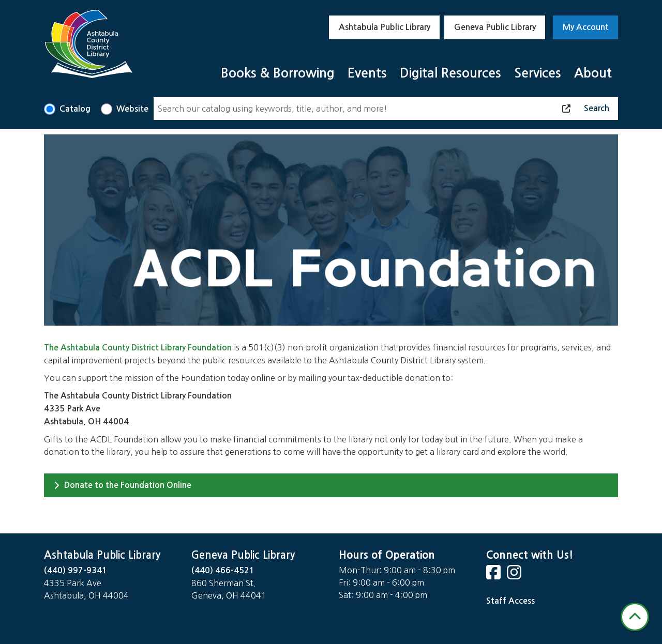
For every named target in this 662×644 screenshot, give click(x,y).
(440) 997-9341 (76, 570)
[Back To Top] (635, 617)
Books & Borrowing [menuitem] (278, 73)
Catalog (75, 109)
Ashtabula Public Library (385, 27)
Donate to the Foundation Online (123, 485)
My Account (586, 27)
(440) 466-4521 (223, 570)
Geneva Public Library (495, 27)
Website (132, 109)
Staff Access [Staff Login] (510, 601)
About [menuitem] (593, 73)
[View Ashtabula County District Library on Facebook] (494, 576)
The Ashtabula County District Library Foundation (138, 348)
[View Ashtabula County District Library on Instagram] (515, 576)
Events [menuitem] (367, 73)
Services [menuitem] (538, 73)
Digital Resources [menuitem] (450, 73)
